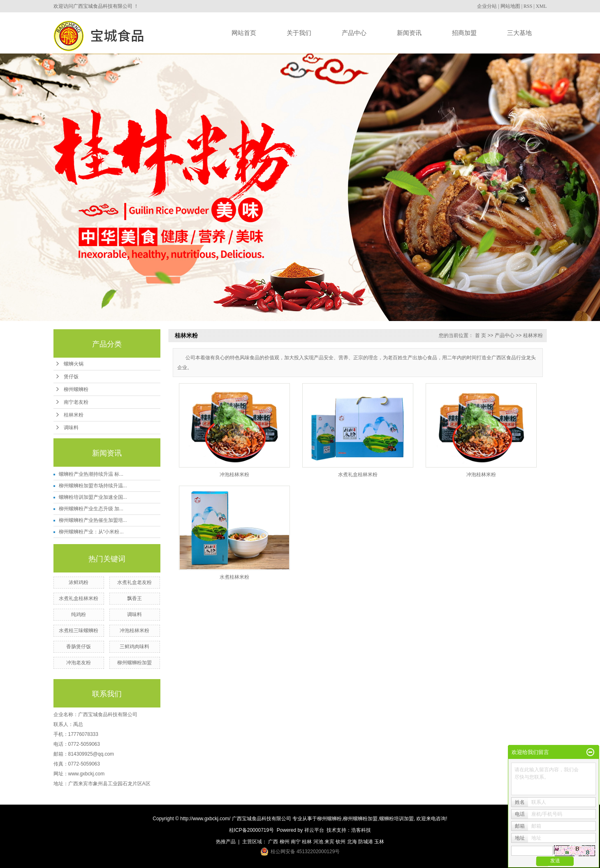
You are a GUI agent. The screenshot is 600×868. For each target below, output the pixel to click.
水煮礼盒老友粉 (134, 582)
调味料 (71, 428)
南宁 (296, 842)
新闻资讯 (409, 33)
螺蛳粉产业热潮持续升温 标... (91, 474)
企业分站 (487, 6)
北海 (352, 842)
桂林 (307, 842)
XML (541, 6)
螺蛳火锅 (74, 364)
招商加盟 (464, 33)
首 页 (481, 335)
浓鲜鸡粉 (79, 582)
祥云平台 (314, 830)
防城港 (366, 842)
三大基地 (519, 33)
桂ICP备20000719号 (251, 830)
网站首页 (244, 33)
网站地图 (510, 6)
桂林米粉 (74, 415)
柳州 (285, 842)
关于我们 (299, 33)
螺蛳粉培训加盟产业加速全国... (93, 497)
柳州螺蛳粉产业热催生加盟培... (93, 520)
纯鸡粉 (79, 614)
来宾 (329, 842)
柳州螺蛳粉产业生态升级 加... (91, 509)
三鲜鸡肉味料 (134, 647)
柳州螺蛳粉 (76, 389)
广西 (273, 842)
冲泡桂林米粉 (134, 631)
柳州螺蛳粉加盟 (134, 663)
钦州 (341, 842)
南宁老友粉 (76, 402)
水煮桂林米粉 (234, 577)
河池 (318, 842)
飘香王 (134, 598)
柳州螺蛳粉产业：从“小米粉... (91, 532)
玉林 (379, 842)
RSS (528, 6)
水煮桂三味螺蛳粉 (79, 631)
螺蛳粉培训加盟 (396, 819)
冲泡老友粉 (79, 663)
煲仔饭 (71, 377)
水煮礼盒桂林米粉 (79, 598)
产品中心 (354, 33)
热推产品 (226, 842)
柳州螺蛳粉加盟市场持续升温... (93, 486)
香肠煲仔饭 (79, 647)
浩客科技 (361, 830)
